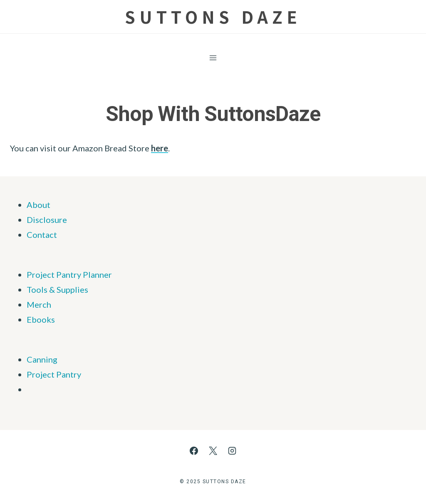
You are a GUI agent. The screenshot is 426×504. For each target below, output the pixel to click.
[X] (213, 451)
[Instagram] (232, 451)
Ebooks (41, 319)
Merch (39, 304)
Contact (42, 235)
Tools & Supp (51, 289)
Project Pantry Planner (69, 274)
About (38, 205)
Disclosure (47, 220)
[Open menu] (213, 58)
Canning (42, 359)
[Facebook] (194, 451)
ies (83, 289)
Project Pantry (54, 374)
